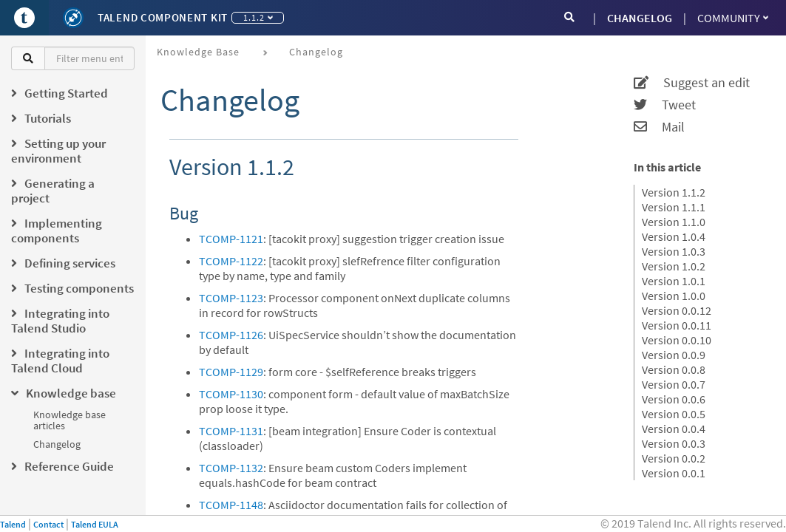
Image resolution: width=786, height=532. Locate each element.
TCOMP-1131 (231, 431)
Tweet (665, 105)
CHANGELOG (640, 18)
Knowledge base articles (70, 420)
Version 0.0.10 (677, 340)
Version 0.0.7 (674, 384)
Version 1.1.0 (674, 222)
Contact (48, 524)
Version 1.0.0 (674, 296)
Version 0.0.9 (674, 355)
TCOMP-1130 (231, 394)
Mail (659, 127)
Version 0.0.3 (674, 443)
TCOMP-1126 (231, 335)
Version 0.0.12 (677, 310)
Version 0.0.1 (674, 473)
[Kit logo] (73, 18)
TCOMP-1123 (231, 298)
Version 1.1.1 (674, 207)
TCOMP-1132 (231, 468)
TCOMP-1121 (231, 239)
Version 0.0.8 (674, 369)
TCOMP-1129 (231, 372)
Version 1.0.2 (674, 266)
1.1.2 (258, 17)
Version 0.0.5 (674, 414)
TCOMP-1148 (231, 505)
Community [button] (733, 18)
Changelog (57, 444)
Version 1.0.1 (674, 281)
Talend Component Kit (163, 17)
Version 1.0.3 (674, 251)
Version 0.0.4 (674, 429)
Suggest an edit (692, 83)
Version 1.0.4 (674, 236)
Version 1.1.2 (674, 192)
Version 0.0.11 (677, 325)
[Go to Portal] (24, 18)
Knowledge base (198, 52)
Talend (13, 524)
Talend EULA (95, 524)
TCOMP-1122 (231, 261)
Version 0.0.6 (674, 399)
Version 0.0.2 (674, 458)
